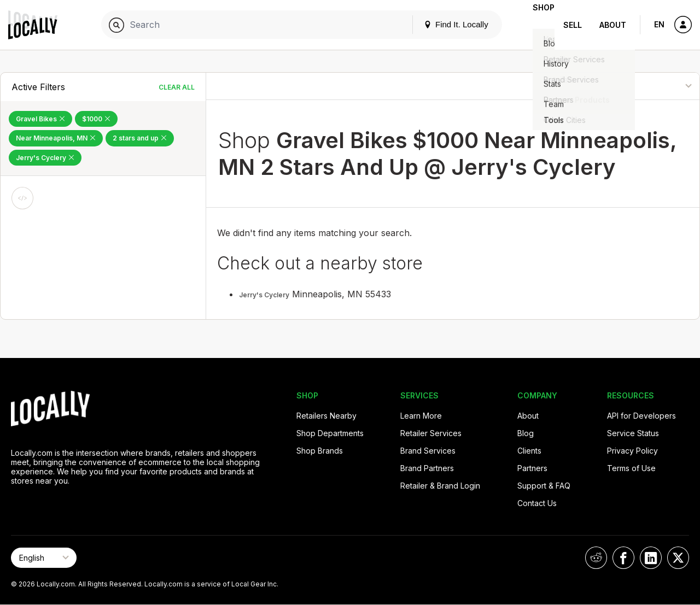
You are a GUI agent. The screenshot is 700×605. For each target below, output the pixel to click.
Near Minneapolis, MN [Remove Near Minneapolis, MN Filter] (56, 138)
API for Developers (641, 416)
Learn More (421, 416)
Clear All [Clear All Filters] (177, 87)
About (613, 25)
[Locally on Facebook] (623, 558)
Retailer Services (431, 433)
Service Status (633, 433)
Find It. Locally (439, 24)
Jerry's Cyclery (264, 295)
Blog (526, 433)
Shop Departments (330, 433)
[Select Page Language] (44, 558)
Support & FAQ (544, 486)
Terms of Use (631, 468)
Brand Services (428, 451)
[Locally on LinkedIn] (651, 558)
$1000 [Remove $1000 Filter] (96, 119)
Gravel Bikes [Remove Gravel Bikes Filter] (40, 119)
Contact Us (537, 503)
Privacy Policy (632, 451)
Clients (529, 451)
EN (659, 24)
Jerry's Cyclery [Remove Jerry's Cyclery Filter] (45, 158)
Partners (532, 468)
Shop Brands (320, 451)
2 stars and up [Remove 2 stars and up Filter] (140, 138)
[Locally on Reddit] (596, 558)
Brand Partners (427, 468)
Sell (573, 25)
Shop (535, 25)
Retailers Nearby (326, 416)
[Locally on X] (678, 558)
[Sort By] (645, 86)
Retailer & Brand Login (440, 486)
